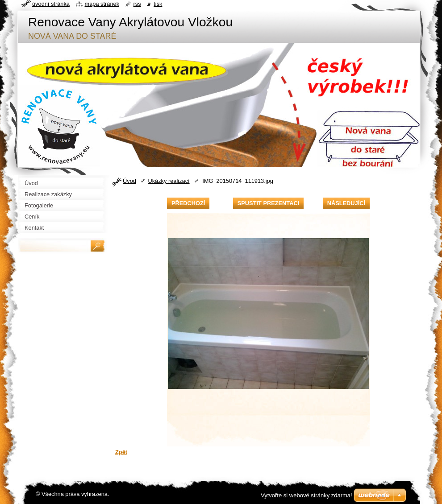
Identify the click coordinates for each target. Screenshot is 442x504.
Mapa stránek (102, 4)
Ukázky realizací (169, 181)
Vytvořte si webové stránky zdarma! (306, 495)
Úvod (129, 181)
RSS (137, 4)
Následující (346, 203)
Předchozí (188, 203)
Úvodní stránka (51, 4)
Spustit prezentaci (268, 203)
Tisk (158, 4)
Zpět (121, 452)
